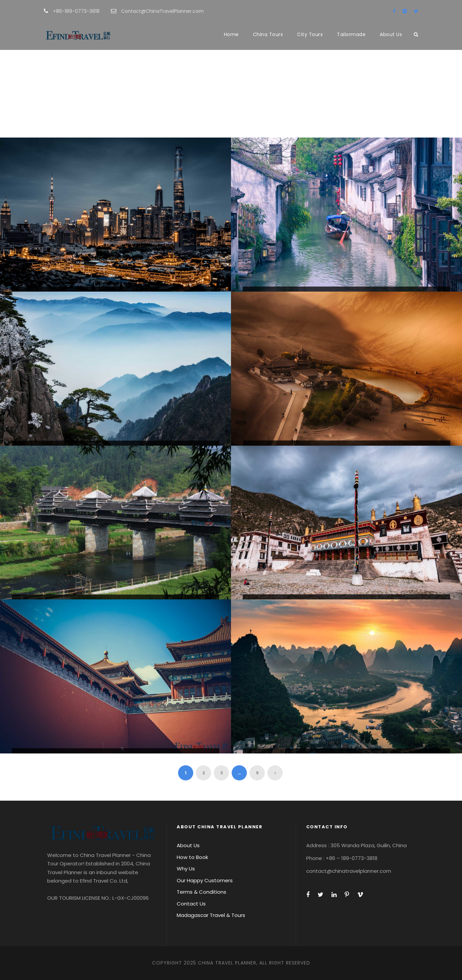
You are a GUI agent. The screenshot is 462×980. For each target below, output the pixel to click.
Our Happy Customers (205, 880)
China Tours (268, 34)
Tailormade (351, 34)
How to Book (192, 857)
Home (231, 34)
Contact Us (191, 904)
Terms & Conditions (201, 892)
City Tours (310, 34)
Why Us (186, 869)
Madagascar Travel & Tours (211, 915)
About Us (391, 34)
